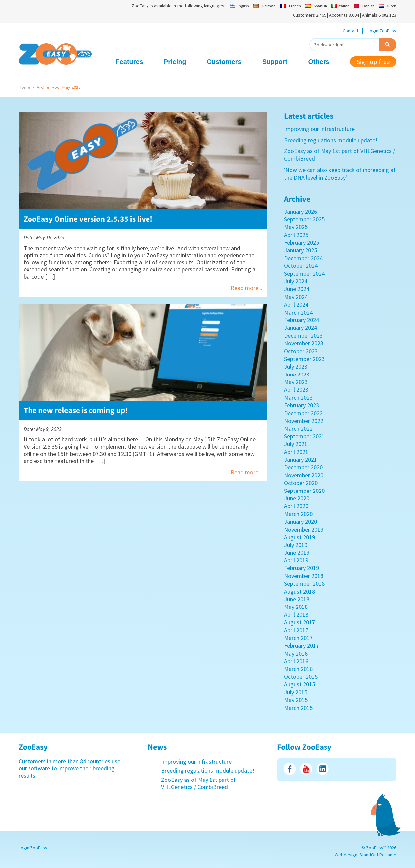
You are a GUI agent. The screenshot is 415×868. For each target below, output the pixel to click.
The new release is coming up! (76, 410)
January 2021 (300, 460)
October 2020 (301, 483)
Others (319, 62)
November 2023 (304, 343)
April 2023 (296, 390)
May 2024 (296, 297)
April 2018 (296, 615)
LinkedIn (323, 769)
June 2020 (297, 498)
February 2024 (301, 320)
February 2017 (301, 645)
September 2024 (304, 274)
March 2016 (298, 669)
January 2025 (300, 250)
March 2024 (298, 312)
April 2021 (296, 452)
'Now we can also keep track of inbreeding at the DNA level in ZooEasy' (340, 174)
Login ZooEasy (382, 31)
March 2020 (298, 514)
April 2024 (296, 304)
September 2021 (304, 436)
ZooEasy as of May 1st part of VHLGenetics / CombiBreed (199, 783)
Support (275, 62)
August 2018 (299, 591)
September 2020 (304, 491)
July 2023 (296, 366)
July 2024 (296, 281)
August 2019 (299, 537)
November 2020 (304, 475)
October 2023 (301, 351)
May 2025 (296, 227)
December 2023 (303, 336)
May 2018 (296, 607)
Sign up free (373, 61)
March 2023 (298, 398)
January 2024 (300, 328)
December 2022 (303, 413)
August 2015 (299, 684)
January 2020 (300, 521)
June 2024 (297, 289)
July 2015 (296, 692)
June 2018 (297, 599)
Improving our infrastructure (319, 129)
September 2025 (304, 219)
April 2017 (296, 630)
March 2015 (298, 708)
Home (24, 87)
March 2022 (298, 428)
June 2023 (297, 374)
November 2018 (304, 576)
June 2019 (297, 553)
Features (129, 62)
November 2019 (304, 529)
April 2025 (296, 235)
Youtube (306, 769)
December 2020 (303, 467)
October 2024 (301, 266)
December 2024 (303, 258)
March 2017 (298, 638)
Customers (224, 62)
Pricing (175, 62)
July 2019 (296, 545)
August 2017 (299, 622)
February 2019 (301, 568)
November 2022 (304, 421)
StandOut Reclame (378, 855)
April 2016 (296, 661)
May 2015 (296, 700)
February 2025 (301, 242)
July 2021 (296, 444)
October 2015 (301, 677)
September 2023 (304, 359)
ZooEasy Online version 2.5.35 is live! (88, 219)
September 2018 (304, 583)
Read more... (246, 288)
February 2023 (301, 405)
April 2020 (296, 506)
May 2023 (296, 382)
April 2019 (296, 560)
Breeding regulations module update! (331, 140)
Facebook (290, 769)
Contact (351, 31)
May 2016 (296, 653)
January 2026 (300, 212)
